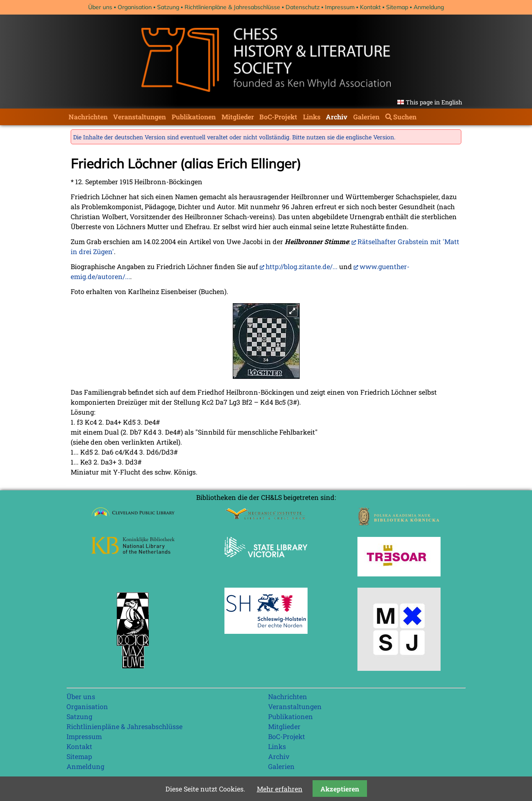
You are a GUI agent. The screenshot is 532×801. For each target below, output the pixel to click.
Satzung (168, 7)
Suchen (405, 117)
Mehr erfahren (280, 789)
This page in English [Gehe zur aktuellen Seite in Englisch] (434, 102)
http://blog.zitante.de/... (302, 266)
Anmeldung (429, 7)
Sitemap (397, 7)
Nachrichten (88, 117)
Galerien (366, 117)
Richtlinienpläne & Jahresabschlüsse (232, 7)
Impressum (340, 7)
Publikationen (194, 117)
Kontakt (370, 7)
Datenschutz (303, 7)
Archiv (337, 117)
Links (312, 117)
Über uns (100, 7)
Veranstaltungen (139, 117)
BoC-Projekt (278, 117)
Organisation (135, 7)
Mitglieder (238, 117)
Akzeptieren (340, 789)
